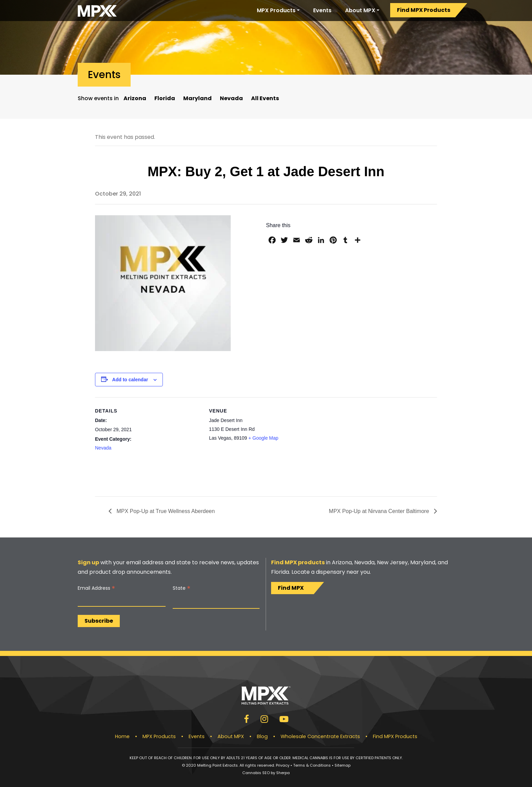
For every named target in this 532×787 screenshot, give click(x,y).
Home (122, 736)
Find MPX (291, 588)
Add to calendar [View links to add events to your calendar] (130, 380)
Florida (165, 98)
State (182, 588)
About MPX (360, 10)
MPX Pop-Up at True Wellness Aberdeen (165, 511)
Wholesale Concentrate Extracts (320, 736)
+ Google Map (263, 438)
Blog (262, 736)
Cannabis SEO (256, 773)
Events (322, 10)
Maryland (197, 98)
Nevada (231, 98)
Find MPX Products (424, 10)
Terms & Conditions (312, 765)
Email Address (96, 588)
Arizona (135, 98)
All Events (265, 98)
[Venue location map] (359, 444)
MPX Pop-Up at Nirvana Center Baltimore (380, 511)
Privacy (283, 765)
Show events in (98, 98)
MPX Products (276, 10)
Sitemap (343, 765)
